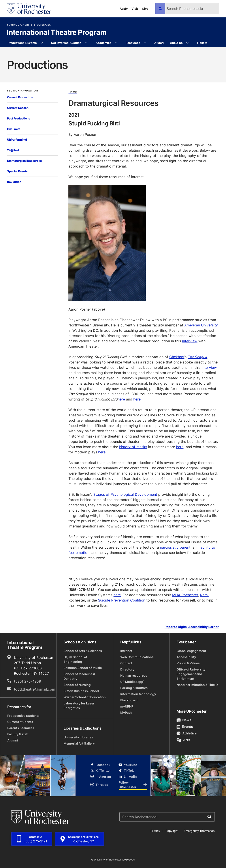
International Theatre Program (56, 33)
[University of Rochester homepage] (29, 9)
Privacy (155, 831)
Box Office (14, 182)
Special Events (17, 171)
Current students (20, 722)
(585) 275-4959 (27, 681)
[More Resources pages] (145, 43)
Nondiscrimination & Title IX (198, 685)
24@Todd (14, 150)
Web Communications (137, 657)
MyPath (126, 712)
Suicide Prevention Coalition (122, 600)
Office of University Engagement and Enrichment (191, 674)
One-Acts (14, 129)
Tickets (202, 43)
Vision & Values (188, 663)
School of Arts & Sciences (29, 25)
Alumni (159, 43)
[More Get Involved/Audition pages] (86, 43)
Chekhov (177, 357)
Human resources (134, 675)
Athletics (187, 733)
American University (201, 325)
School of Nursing (77, 685)
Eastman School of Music (83, 668)
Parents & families (21, 728)
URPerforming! (17, 140)
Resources (133, 43)
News (184, 720)
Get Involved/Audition (66, 43)
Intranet (126, 651)
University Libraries (78, 737)
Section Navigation (23, 91)
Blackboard (129, 700)
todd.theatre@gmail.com (35, 689)
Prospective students (23, 716)
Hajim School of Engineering (75, 659)
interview (190, 341)
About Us (176, 43)
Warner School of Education (85, 697)
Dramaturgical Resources (24, 161)
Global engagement (191, 651)
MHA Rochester (185, 595)
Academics (103, 43)
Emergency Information (199, 831)
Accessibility (186, 657)
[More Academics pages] (116, 43)
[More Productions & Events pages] (42, 43)
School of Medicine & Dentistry (79, 676)
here (121, 399)
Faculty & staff (18, 734)
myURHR (127, 706)
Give (145, 9)
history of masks (133, 447)
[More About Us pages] (187, 43)
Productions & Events (22, 43)
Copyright (172, 831)
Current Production (20, 97)
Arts (183, 740)
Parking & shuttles (134, 688)
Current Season (18, 108)
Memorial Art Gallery (79, 743)
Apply (124, 9)
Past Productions (19, 118)
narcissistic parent (175, 547)
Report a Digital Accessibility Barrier (192, 627)
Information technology (138, 694)
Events (185, 727)
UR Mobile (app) (132, 682)
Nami (204, 595)
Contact (126, 663)
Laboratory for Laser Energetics (79, 706)
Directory (127, 669)
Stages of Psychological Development (125, 494)
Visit (135, 9)
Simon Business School (81, 691)
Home (73, 92)
